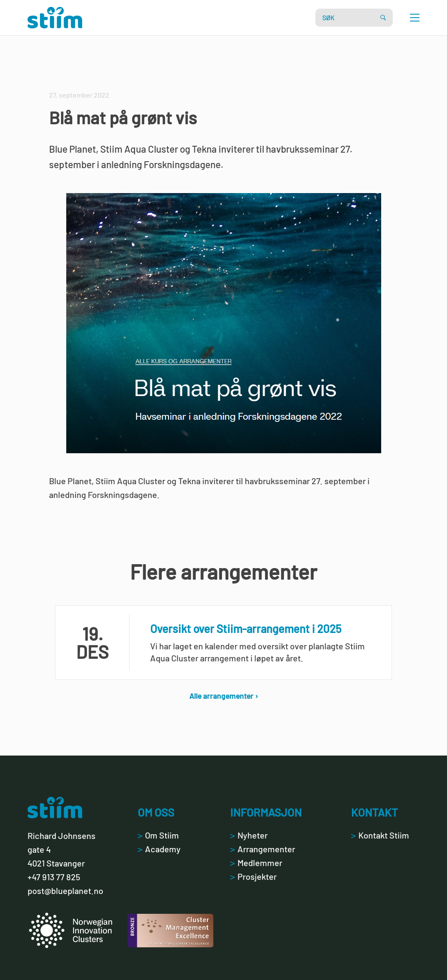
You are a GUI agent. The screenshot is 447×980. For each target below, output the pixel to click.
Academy (159, 849)
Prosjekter (253, 876)
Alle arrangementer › (224, 696)
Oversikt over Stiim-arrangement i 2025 (246, 628)
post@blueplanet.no (65, 891)
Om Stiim (158, 835)
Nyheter (249, 835)
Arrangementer (263, 849)
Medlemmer (256, 863)
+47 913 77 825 (54, 877)
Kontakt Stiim (380, 835)
